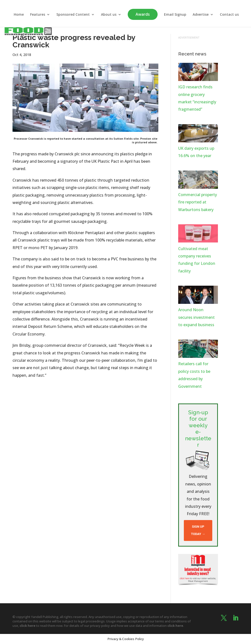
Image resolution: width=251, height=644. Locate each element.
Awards (143, 14)
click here (27, 626)
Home (19, 15)
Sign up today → (198, 530)
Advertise (201, 15)
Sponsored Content (73, 15)
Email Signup (175, 15)
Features (38, 15)
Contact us (229, 15)
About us (109, 15)
